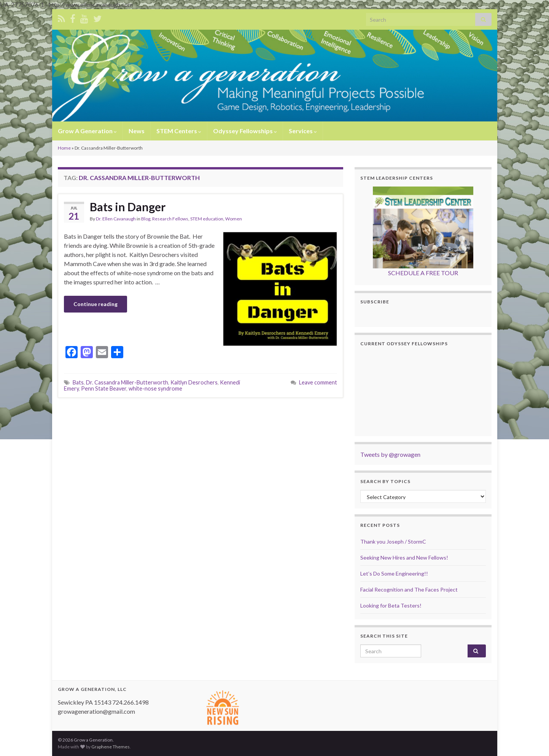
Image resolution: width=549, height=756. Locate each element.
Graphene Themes (111, 747)
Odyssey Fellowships (245, 131)
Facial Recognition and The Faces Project (409, 589)
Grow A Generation (87, 131)
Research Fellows (170, 219)
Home (64, 148)
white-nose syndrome (155, 388)
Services (303, 131)
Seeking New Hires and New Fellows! (404, 557)
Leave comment (318, 382)
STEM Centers (179, 131)
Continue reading (95, 304)
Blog (146, 219)
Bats (78, 382)
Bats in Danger (128, 207)
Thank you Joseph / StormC (393, 541)
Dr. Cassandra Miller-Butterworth (127, 382)
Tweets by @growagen (390, 454)
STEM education (207, 219)
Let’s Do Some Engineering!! (394, 573)
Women (234, 219)
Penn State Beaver (104, 388)
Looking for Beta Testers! (391, 605)
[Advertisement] (201, 419)
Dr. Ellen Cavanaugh (116, 219)
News (137, 131)
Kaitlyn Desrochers (194, 382)
